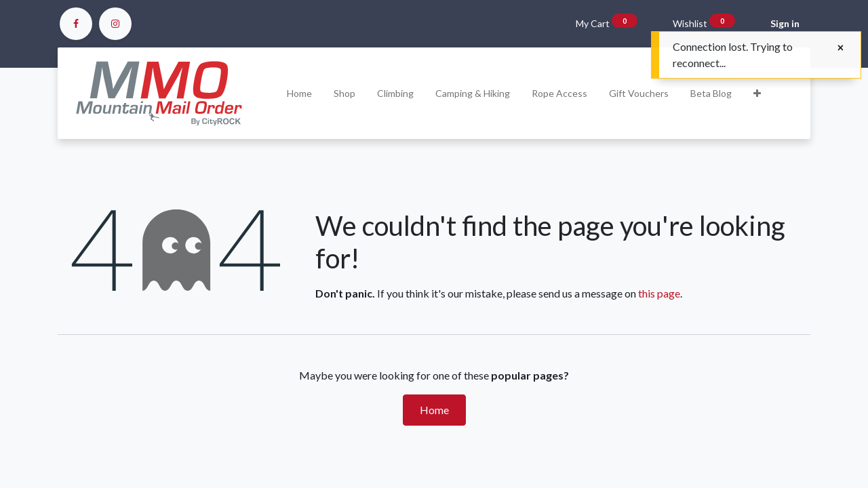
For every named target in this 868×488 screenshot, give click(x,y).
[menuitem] (299, 93)
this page (659, 293)
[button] (757, 93)
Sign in (785, 23)
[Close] (841, 47)
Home (434, 410)
